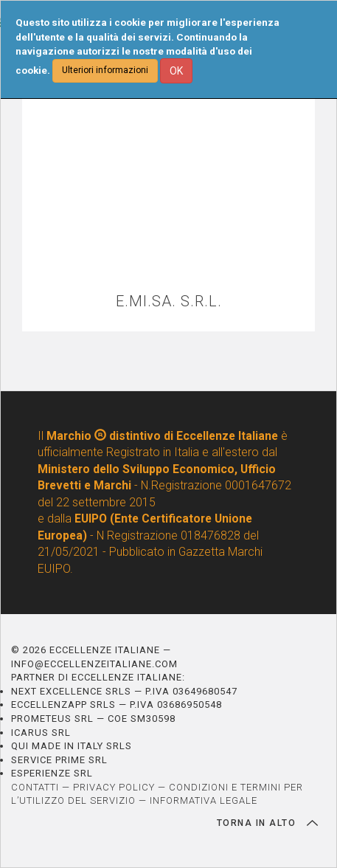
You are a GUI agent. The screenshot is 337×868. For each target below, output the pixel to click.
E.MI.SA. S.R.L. (169, 302)
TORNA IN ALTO (267, 823)
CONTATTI (35, 787)
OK (176, 71)
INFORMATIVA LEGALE (204, 800)
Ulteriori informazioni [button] (105, 70)
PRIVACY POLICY (114, 787)
